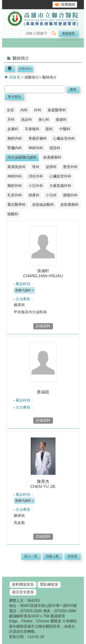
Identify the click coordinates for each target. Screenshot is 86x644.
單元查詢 (14, 97)
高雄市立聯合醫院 (43, 24)
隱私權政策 (49, 584)
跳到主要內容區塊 (2, 2)
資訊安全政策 (23, 592)
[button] (54, 34)
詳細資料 (43, 326)
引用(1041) (25, 68)
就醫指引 (32, 77)
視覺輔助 (68, 4)
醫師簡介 (50, 77)
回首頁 (14, 77)
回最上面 (52, 556)
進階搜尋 (68, 33)
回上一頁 (31, 556)
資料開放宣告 (23, 584)
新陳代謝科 (23, 290)
